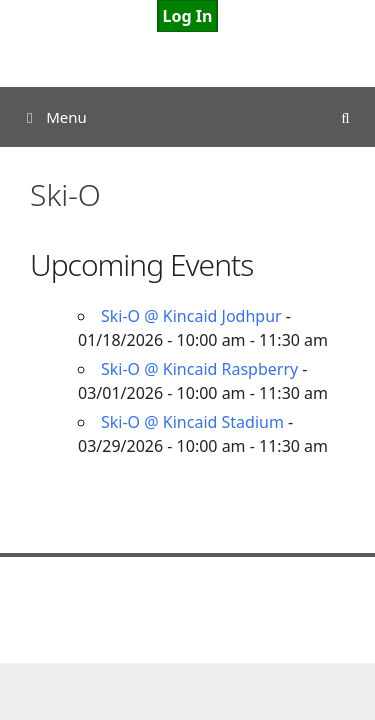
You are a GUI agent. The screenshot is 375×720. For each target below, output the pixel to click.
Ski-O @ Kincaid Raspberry (199, 369)
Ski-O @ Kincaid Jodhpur (191, 316)
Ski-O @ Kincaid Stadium (192, 422)
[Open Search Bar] (345, 117)
